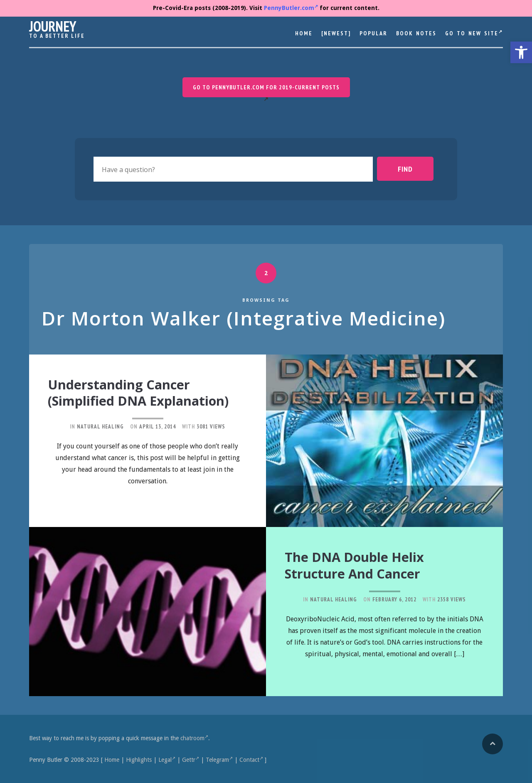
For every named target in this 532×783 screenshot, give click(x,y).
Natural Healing (100, 442)
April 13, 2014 (158, 442)
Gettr (191, 760)
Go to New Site (474, 33)
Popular (373, 33)
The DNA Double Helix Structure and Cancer (364, 564)
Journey (53, 26)
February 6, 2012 (394, 598)
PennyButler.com (291, 8)
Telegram (219, 760)
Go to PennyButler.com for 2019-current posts (266, 87)
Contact (251, 760)
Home (304, 33)
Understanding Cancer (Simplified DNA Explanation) (129, 400)
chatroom (194, 738)
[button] (521, 52)
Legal (167, 760)
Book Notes (416, 33)
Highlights (139, 760)
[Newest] (336, 33)
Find (413, 169)
